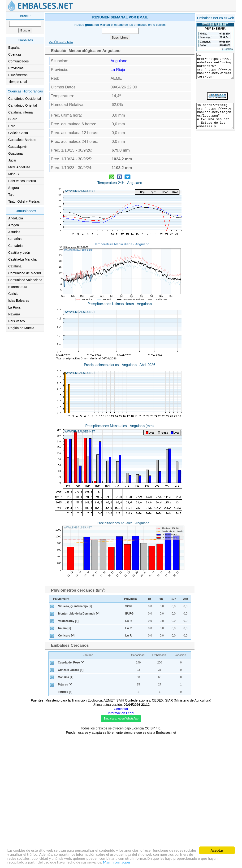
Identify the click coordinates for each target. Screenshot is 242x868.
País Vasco (17, 321)
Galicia (13, 294)
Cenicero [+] (66, 769)
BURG (129, 747)
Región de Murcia (21, 328)
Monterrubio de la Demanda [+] (79, 747)
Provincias (16, 68)
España (14, 48)
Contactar (121, 842)
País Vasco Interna (22, 181)
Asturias (14, 232)
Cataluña (15, 266)
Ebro (12, 126)
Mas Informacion (129, 863)
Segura (14, 188)
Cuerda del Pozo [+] (71, 796)
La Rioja (14, 307)
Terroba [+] (65, 825)
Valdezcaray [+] (68, 754)
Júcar (12, 160)
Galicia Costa (18, 133)
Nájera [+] (65, 762)
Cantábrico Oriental (23, 105)
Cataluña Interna (21, 112)
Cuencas (15, 54)
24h (186, 732)
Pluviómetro (61, 732)
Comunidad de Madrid (25, 273)
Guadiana (15, 153)
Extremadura (18, 287)
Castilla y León (19, 253)
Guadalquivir (18, 147)
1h (149, 732)
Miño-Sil (14, 174)
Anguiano (119, 128)
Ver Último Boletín (61, 109)
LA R (128, 754)
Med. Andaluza (19, 167)
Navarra (14, 314)
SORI (129, 740)
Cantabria (15, 246)
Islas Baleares (19, 301)
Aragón (14, 225)
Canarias (15, 239)
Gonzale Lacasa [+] (71, 803)
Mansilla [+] (66, 811)
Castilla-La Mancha (22, 259)
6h (161, 732)
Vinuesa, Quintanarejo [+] (75, 740)
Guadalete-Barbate (22, 140)
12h (174, 732)
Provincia (130, 732)
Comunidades (18, 61)
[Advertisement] (140, 46)
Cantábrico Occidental (25, 99)
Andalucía (16, 218)
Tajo (11, 195)
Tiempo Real (18, 82)
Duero (13, 119)
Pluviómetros (18, 75)
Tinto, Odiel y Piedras (24, 201)
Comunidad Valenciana (25, 280)
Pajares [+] (65, 818)
